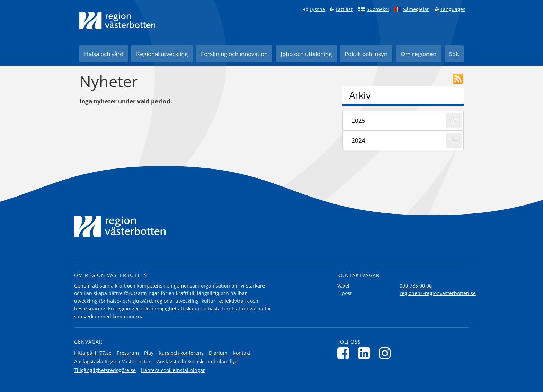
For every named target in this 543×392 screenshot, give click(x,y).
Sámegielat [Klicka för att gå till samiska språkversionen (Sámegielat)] (416, 9)
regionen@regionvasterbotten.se (438, 293)
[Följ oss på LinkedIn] (366, 353)
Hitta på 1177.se (93, 353)
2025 (358, 121)
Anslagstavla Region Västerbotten (113, 361)
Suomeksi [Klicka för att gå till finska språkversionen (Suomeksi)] (378, 9)
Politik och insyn (366, 54)
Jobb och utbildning (306, 54)
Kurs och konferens (181, 353)
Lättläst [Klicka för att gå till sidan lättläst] (344, 9)
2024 (358, 140)
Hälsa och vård (104, 54)
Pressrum (128, 353)
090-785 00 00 (416, 286)
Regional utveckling (162, 54)
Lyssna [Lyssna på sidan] (317, 9)
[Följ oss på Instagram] (387, 353)
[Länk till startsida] (117, 21)
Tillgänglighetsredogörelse (105, 370)
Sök (454, 54)
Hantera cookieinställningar (173, 370)
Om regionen (419, 54)
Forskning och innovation (234, 54)
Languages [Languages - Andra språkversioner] (453, 9)
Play (149, 353)
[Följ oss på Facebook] (345, 353)
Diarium (218, 353)
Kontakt (242, 353)
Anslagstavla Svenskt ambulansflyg (197, 361)
